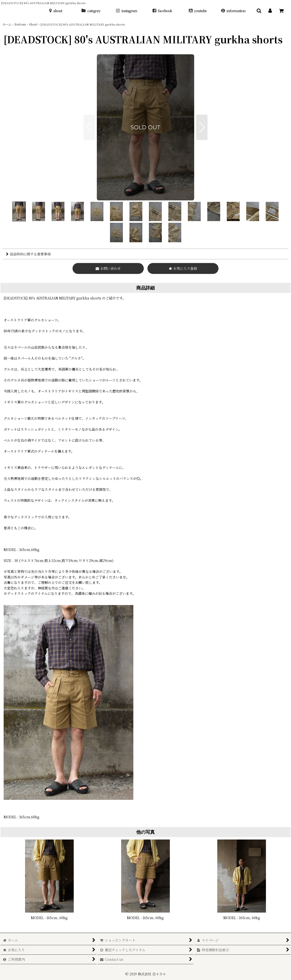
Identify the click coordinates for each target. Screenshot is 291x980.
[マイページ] (270, 11)
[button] (259, 11)
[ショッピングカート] (281, 11)
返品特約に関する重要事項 (28, 254)
